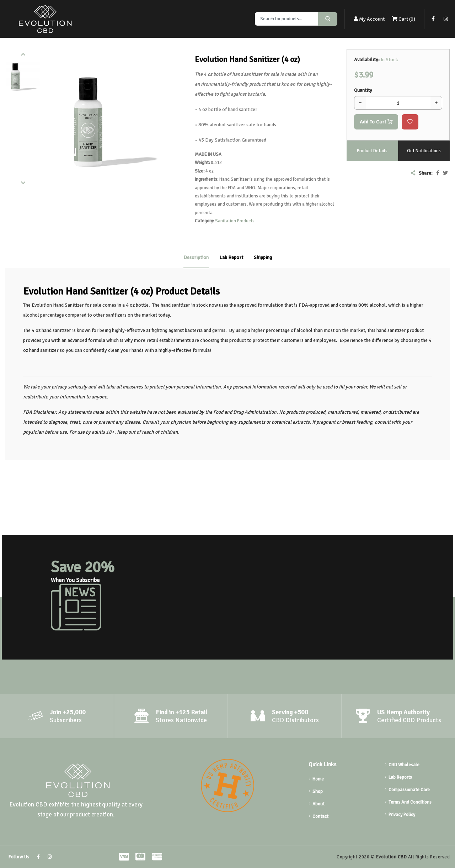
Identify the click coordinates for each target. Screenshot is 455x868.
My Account (369, 19)
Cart (403, 19)
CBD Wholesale (404, 765)
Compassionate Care (409, 790)
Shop (318, 792)
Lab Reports (400, 777)
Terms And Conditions (410, 802)
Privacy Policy (402, 815)
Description (196, 257)
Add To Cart (376, 122)
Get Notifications (424, 151)
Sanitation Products (235, 221)
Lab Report (231, 257)
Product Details (372, 151)
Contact (320, 816)
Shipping (263, 257)
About (318, 804)
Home (318, 779)
